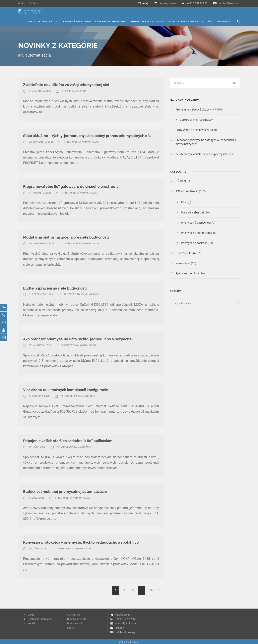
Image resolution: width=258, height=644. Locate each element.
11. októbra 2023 (40, 193)
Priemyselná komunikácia (81, 142)
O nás (21, 3)
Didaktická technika (148, 21)
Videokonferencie (183, 21)
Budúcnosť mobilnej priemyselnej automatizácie (65, 492)
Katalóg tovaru (168, 3)
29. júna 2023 (37, 549)
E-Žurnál (181, 181)
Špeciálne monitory (111, 21)
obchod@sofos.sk (229, 3)
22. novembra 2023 (41, 142)
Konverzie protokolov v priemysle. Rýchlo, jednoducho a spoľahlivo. (81, 542)
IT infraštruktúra (76, 21)
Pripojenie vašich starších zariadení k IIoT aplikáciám (68, 441)
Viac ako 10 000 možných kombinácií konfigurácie (66, 390)
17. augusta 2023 (40, 345)
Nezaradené (183, 263)
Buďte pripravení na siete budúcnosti (55, 288)
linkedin (120, 628)
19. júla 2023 (37, 447)
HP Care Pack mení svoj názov (194, 120)
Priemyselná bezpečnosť (196, 223)
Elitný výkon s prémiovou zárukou (196, 130)
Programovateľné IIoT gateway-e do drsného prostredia (71, 186)
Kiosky (185, 202)
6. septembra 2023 (41, 294)
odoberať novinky (126, 632)
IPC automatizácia (43, 21)
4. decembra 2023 (40, 91)
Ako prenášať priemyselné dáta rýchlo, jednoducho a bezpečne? (78, 339)
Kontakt (33, 3)
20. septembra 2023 (42, 244)
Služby (208, 21)
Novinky (224, 21)
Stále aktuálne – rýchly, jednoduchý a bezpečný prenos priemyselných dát (87, 136)
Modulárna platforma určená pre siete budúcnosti (66, 237)
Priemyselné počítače (194, 243)
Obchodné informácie (40, 619)
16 (151, 590)
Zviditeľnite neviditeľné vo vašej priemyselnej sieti (67, 85)
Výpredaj (143, 3)
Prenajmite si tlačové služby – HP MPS (200, 110)
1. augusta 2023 (39, 396)
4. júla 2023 (37, 498)
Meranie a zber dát (193, 212)
